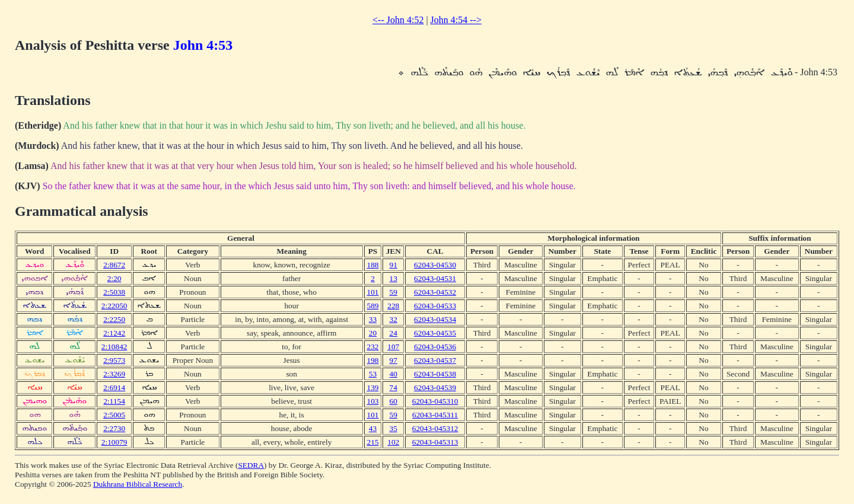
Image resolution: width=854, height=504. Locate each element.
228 (393, 306)
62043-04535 (435, 333)
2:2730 (114, 428)
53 (373, 374)
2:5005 (114, 415)
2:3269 (114, 374)
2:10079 (114, 442)
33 (373, 319)
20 (373, 333)
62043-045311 (435, 415)
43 (373, 428)
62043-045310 (435, 401)
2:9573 (114, 360)
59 (393, 292)
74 (393, 387)
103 (373, 401)
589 (373, 306)
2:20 (114, 278)
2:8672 (114, 265)
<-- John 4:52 (398, 20)
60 (393, 401)
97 (393, 360)
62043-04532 (435, 292)
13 (393, 278)
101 (373, 292)
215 (373, 442)
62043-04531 (435, 278)
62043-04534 (435, 319)
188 (373, 265)
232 (373, 347)
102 (393, 442)
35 (393, 428)
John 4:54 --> (456, 20)
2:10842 (114, 347)
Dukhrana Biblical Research (138, 484)
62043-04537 (435, 360)
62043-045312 (435, 428)
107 (393, 347)
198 (373, 360)
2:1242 (114, 333)
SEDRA (251, 465)
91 (393, 265)
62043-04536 (435, 347)
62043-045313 (435, 442)
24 (393, 333)
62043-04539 (435, 387)
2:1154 (114, 401)
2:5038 (114, 292)
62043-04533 (435, 306)
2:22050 (114, 306)
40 (393, 374)
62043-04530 (435, 265)
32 (393, 319)
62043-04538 (435, 374)
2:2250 (114, 319)
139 (373, 387)
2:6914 (114, 387)
